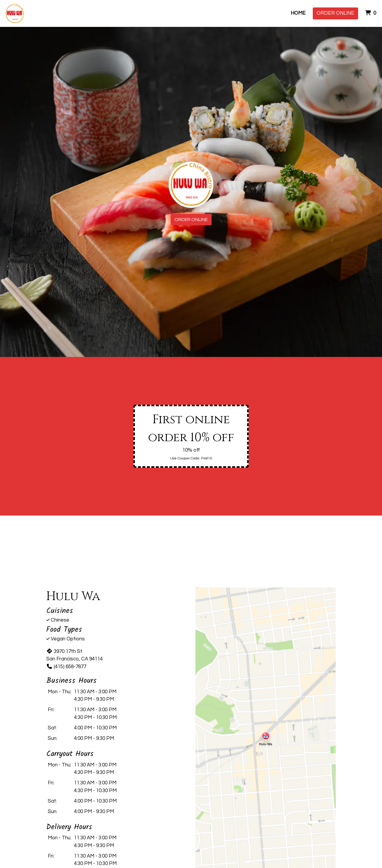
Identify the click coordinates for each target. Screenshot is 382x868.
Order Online (335, 13)
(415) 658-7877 (66, 667)
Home (298, 13)
